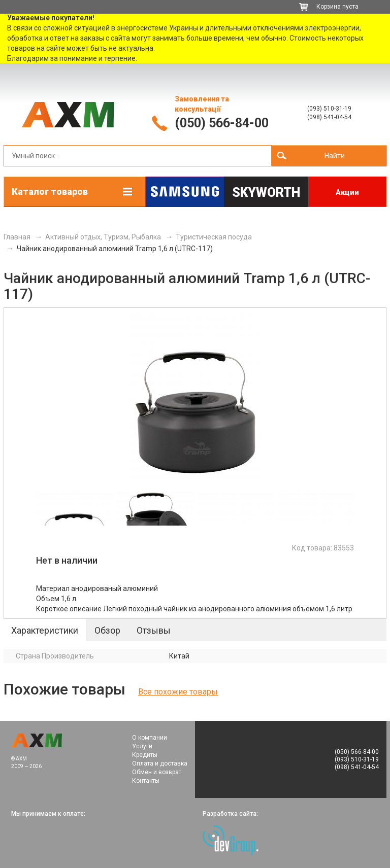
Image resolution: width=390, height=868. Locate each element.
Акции (347, 192)
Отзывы (154, 630)
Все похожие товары (178, 692)
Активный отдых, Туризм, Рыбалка (103, 237)
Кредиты (145, 755)
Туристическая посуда (214, 237)
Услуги (142, 746)
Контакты (146, 781)
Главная (17, 237)
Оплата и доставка (160, 763)
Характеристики (45, 630)
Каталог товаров (50, 192)
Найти (335, 156)
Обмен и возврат (157, 772)
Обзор (107, 630)
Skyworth (266, 193)
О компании (150, 738)
